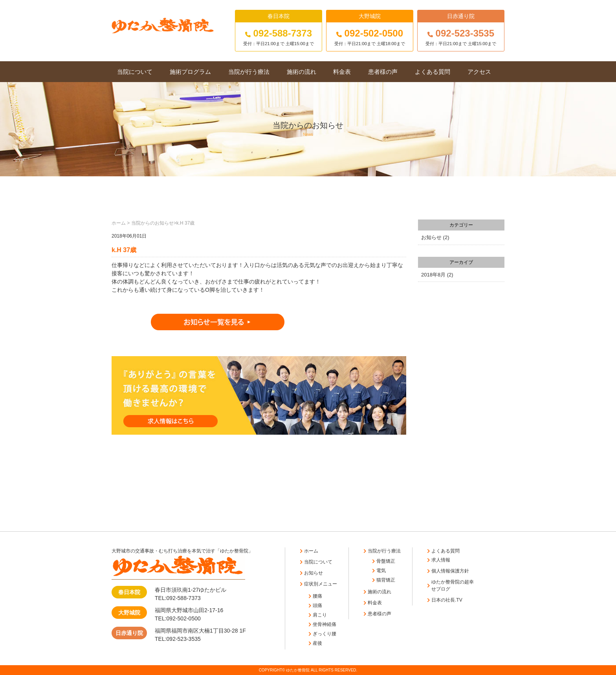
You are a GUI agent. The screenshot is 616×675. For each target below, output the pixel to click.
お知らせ (431, 237)
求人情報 (441, 560)
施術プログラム (190, 72)
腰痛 (317, 596)
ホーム (119, 223)
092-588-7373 (279, 33)
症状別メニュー (321, 584)
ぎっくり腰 (324, 634)
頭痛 (317, 605)
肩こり (320, 615)
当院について (135, 72)
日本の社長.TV (447, 600)
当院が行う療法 (249, 72)
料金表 (342, 72)
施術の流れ (302, 72)
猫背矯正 (386, 580)
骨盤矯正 (386, 561)
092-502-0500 (370, 33)
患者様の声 (383, 72)
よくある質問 (433, 72)
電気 (381, 571)
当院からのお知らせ (152, 223)
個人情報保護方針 (450, 571)
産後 (317, 643)
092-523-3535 (461, 33)
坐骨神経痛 (324, 624)
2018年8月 (433, 275)
